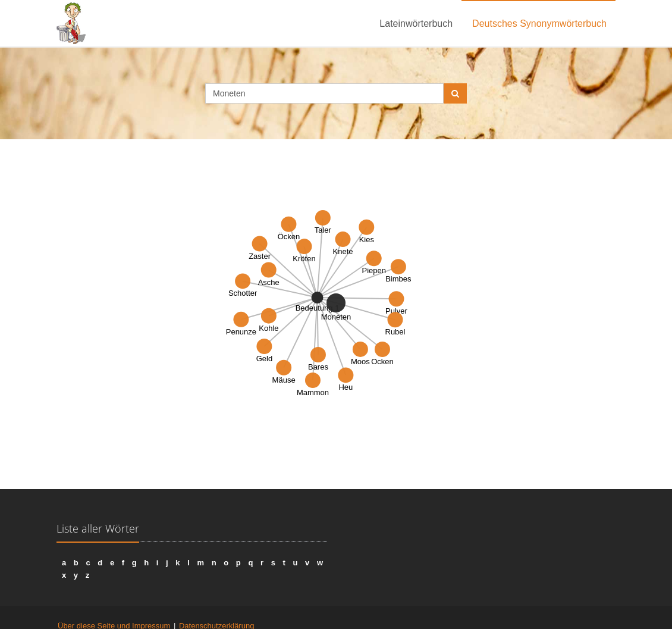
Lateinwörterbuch (416, 24)
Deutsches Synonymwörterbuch (539, 24)
